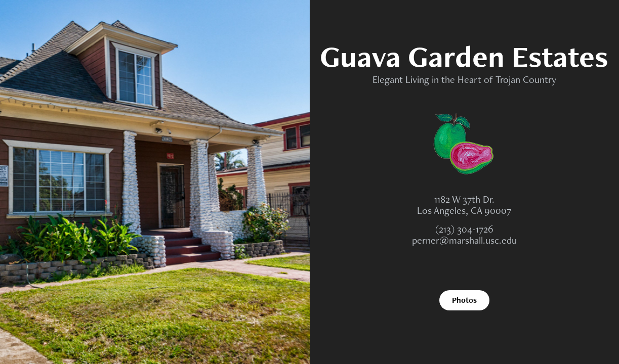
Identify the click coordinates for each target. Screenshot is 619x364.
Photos (464, 300)
